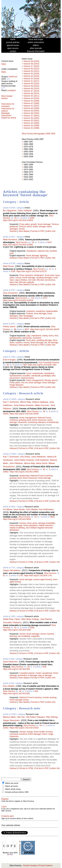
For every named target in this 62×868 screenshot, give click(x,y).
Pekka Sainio (9, 326)
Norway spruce (51, 380)
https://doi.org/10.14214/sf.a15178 (31, 271)
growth (34, 224)
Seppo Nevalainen (12, 570)
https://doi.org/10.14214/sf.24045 (24, 414)
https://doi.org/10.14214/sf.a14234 (18, 300)
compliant (11, 90)
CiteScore (13, 77)
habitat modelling (17, 528)
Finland (29, 314)
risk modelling (24, 636)
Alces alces (32, 523)
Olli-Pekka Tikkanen (35, 717)
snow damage (40, 314)
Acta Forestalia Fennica (49, 362)
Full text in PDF (37, 231)
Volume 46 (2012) (31, 93)
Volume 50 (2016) (31, 84)
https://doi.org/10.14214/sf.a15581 (18, 245)
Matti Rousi (8, 266)
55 (44, 469)
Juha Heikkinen (38, 457)
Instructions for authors (8, 110)
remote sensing (49, 697)
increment (22, 422)
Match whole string (13, 789)
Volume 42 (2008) (31, 103)
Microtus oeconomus (46, 280)
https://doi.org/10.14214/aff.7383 (42, 365)
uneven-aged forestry (43, 579)
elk (46, 343)
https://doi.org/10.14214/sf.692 (16, 694)
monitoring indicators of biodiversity (43, 422)
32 (20, 691)
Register (5, 799)
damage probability (47, 523)
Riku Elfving (52, 717)
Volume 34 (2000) (31, 123)
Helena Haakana (40, 402)
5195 (13, 271)
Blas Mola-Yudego (30, 619)
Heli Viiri (21, 717)
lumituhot (31, 311)
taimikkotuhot (15, 338)
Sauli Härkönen (10, 662)
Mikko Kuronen (42, 405)
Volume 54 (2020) (31, 74)
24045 (6, 414)
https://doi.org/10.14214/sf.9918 (17, 519)
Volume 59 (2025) (31, 61)
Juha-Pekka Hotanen (24, 405)
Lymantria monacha (18, 734)
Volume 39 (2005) (31, 111)
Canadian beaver (27, 673)
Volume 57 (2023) (31, 66)
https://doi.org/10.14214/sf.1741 (38, 576)
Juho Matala (32, 509)
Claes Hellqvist (25, 210)
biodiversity (24, 476)
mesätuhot (40, 311)
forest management (35, 380)
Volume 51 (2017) (31, 81)
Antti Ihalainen (42, 460)
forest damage (44, 224)
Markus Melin (9, 717)
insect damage (49, 383)
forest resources (39, 420)
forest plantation (30, 525)
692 (36, 691)
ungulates (35, 636)
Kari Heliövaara (46, 509)
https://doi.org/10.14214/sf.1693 (17, 630)
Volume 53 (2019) (31, 76)
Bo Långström (10, 210)
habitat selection (46, 525)
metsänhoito (38, 373)
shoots (22, 229)
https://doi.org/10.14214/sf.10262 (24, 728)
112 (33, 298)
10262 (6, 728)
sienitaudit (36, 376)
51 (4, 576)
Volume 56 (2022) (31, 69)
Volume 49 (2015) (31, 86)
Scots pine (49, 275)
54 (41, 725)
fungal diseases (16, 385)
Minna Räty (26, 402)
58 (44, 411)
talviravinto (27, 338)
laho (53, 376)
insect (44, 734)
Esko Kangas (9, 360)
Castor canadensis (44, 673)
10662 (6, 472)
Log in (4, 807)
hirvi (56, 336)
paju (28, 336)
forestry (23, 523)
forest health (39, 732)
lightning (44, 256)
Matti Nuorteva (10, 239)
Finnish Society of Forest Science (38, 866)
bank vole (14, 282)
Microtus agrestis (27, 282)
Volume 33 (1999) (31, 126)
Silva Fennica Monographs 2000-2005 (38, 134)
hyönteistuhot (15, 376)
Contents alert (8, 816)
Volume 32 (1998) (31, 128)
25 (15, 218)
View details (24, 231)
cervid (43, 634)
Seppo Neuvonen (11, 720)
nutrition (19, 343)
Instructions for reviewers (8, 105)
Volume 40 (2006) (31, 108)
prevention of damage (27, 675)
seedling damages (44, 278)
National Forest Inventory (41, 476)
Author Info (51, 231)
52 (8, 365)
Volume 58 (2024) (31, 64)
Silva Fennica (22, 242)
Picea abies (24, 224)
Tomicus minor (25, 227)
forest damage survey (19, 700)
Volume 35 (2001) (31, 121)
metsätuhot (31, 251)
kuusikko (26, 376)
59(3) (4, 72)
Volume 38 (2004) (31, 113)
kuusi (29, 373)
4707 (45, 298)
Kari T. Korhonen (11, 402)
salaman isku (43, 251)
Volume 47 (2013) (31, 91)
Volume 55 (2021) (31, 71)
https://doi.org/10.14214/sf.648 (16, 669)
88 (15, 329)
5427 (50, 242)
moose (18, 278)
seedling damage (44, 340)
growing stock (25, 420)
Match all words (12, 786)
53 (35, 517)
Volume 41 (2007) (31, 106)
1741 (21, 576)
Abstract (13, 231)
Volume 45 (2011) (31, 96)
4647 (27, 329)
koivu (51, 336)
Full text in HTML (26, 448)
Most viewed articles (7, 97)
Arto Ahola (25, 457)
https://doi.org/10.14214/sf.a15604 (18, 220)
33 (28, 667)
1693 (32, 628)
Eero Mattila (9, 686)
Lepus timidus (21, 280)
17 (50, 269)
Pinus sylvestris (26, 275)
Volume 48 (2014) (31, 88)
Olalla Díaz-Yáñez (12, 619)
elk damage (53, 343)
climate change (26, 732)
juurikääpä (46, 376)
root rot (24, 383)
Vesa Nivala (19, 509)
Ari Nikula (8, 509)
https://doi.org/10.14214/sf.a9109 (45, 329)
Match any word (12, 783)
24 (33, 242)
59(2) (4, 64)
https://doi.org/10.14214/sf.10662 (24, 472)
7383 (25, 365)
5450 (32, 218)
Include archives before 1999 (17, 792)
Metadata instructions (6, 114)
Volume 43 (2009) (31, 101)
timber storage (39, 227)
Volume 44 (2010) (31, 98)
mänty (45, 336)
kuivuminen (15, 378)
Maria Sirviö (42, 463)
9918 (52, 517)
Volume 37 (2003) (31, 116)
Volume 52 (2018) (31, 79)
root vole (32, 280)
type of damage (45, 675)
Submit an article (9, 118)
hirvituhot (37, 338)
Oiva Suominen (10, 293)
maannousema (27, 378)
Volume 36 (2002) (31, 118)
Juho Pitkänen (16, 463)
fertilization (39, 275)
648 (45, 667)
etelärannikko (52, 311)
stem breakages (26, 316)
